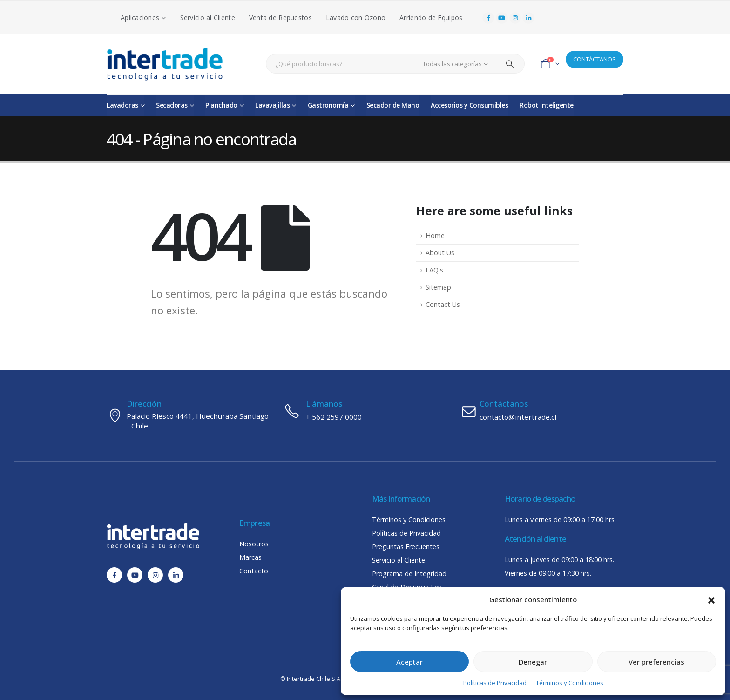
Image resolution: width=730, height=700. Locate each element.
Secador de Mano (393, 105)
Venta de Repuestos (281, 17)
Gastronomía (328, 105)
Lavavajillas (272, 105)
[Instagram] (515, 18)
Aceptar (409, 662)
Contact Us (443, 304)
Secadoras (172, 105)
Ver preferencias (656, 662)
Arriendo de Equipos (431, 17)
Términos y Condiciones (570, 683)
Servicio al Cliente (208, 17)
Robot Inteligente (547, 105)
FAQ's (434, 270)
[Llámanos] (365, 411)
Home (435, 235)
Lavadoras (122, 105)
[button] (711, 599)
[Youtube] (502, 18)
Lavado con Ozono (356, 17)
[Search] (510, 64)
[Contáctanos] (542, 411)
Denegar (533, 662)
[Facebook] (488, 18)
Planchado (221, 105)
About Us (440, 253)
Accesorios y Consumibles (469, 105)
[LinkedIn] (528, 18)
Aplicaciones (140, 17)
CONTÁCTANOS (595, 59)
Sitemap (438, 287)
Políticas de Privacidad (495, 683)
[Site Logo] (165, 64)
